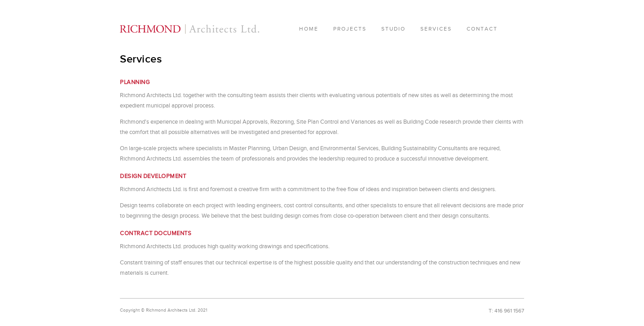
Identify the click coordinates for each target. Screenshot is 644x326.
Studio (393, 29)
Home (309, 29)
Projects (350, 29)
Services (436, 29)
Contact (482, 29)
